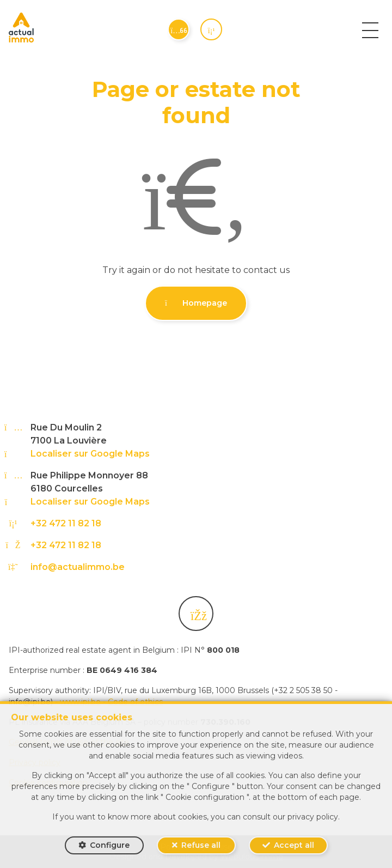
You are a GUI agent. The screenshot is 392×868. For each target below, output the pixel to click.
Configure (110, 845)
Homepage (196, 303)
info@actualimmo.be (78, 567)
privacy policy (313, 817)
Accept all (294, 845)
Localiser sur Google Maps (90, 454)
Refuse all (201, 845)
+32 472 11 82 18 (66, 523)
